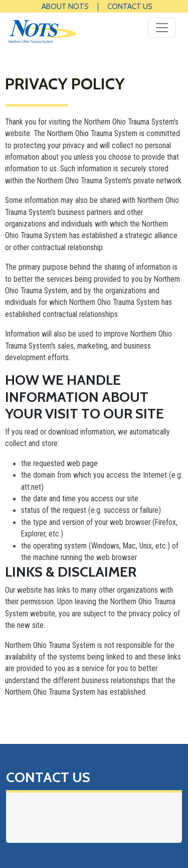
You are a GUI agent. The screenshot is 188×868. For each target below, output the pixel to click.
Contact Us (130, 6)
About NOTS (65, 6)
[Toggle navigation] (162, 28)
